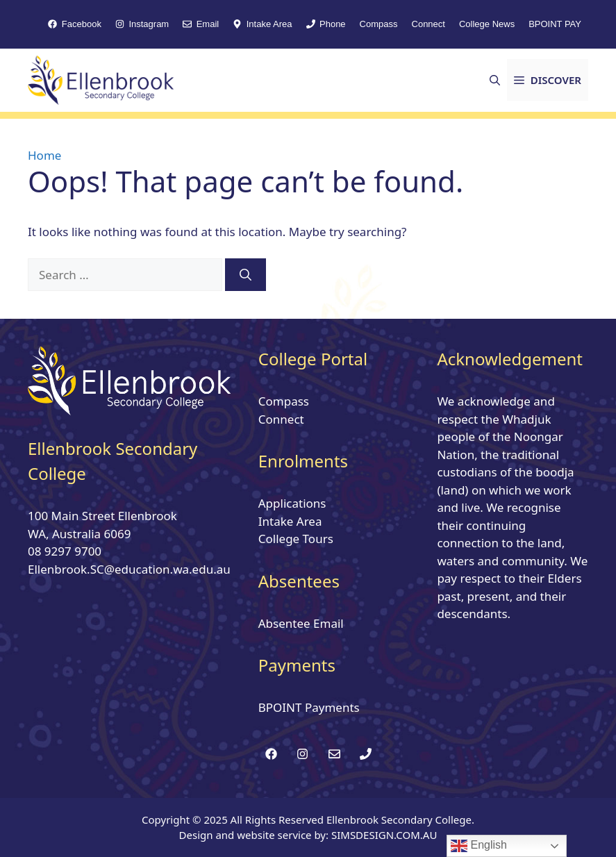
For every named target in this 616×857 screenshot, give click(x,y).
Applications (292, 503)
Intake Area (290, 521)
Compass (379, 24)
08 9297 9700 (65, 551)
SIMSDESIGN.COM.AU (384, 835)
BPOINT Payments (309, 707)
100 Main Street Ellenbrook (102, 516)
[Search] (245, 275)
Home (44, 155)
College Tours (296, 539)
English (479, 846)
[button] (495, 80)
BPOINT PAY (555, 24)
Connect (428, 24)
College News (487, 24)
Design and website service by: (255, 835)
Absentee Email (301, 623)
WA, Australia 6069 (79, 534)
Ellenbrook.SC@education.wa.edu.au (129, 569)
